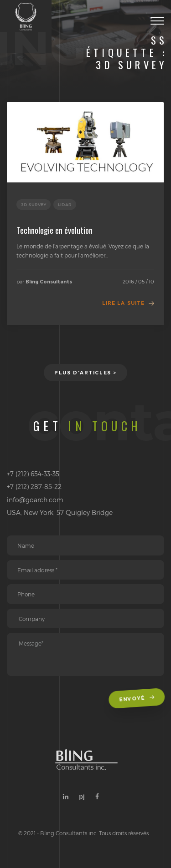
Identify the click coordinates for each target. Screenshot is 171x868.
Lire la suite (123, 303)
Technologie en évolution (54, 230)
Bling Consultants (49, 282)
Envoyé (137, 699)
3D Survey (34, 204)
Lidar (65, 204)
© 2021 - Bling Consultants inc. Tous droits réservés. (84, 833)
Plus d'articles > (85, 373)
